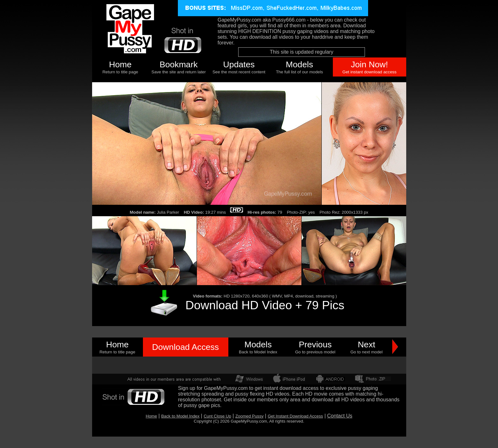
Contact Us (340, 416)
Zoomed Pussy (249, 416)
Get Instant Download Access (295, 416)
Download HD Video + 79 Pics (265, 305)
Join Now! (370, 64)
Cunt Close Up (217, 416)
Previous (315, 344)
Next (367, 344)
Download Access (185, 347)
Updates (239, 64)
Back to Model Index (180, 416)
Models (299, 64)
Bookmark (178, 64)
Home (120, 64)
